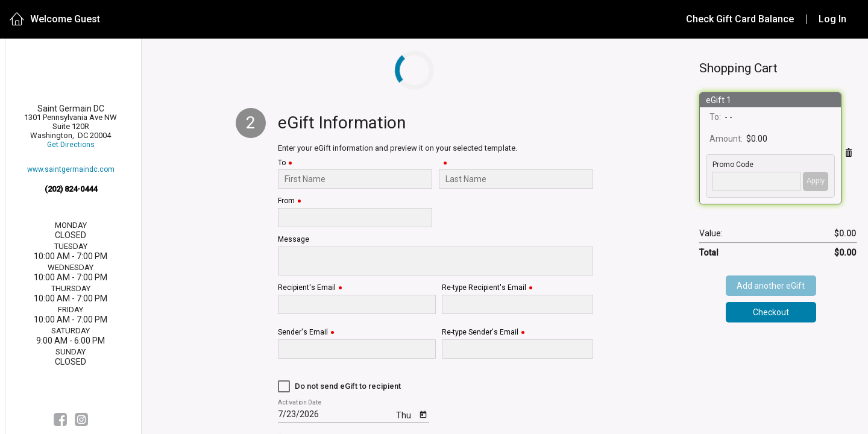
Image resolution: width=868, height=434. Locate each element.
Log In (832, 19)
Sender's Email (303, 332)
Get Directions (71, 145)
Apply (816, 181)
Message (294, 240)
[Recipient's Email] (357, 304)
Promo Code (733, 165)
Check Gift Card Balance (740, 19)
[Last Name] (516, 179)
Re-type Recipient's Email (484, 288)
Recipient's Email (307, 288)
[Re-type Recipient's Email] (518, 304)
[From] (355, 218)
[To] (355, 179)
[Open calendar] (423, 414)
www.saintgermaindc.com (71, 170)
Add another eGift (771, 286)
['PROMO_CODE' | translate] (756, 181)
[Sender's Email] (357, 349)
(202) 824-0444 (71, 189)
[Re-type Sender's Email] (518, 349)
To (282, 163)
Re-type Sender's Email (480, 332)
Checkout (771, 312)
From (286, 201)
